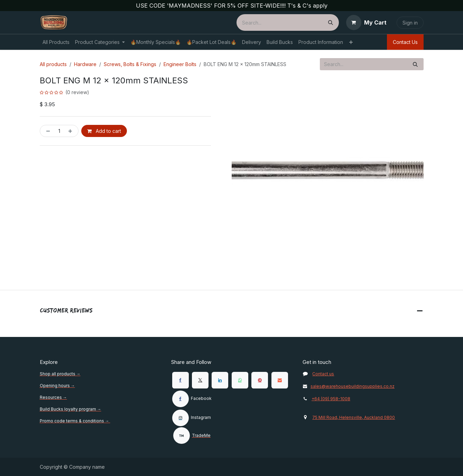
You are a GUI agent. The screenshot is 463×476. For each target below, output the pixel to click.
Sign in (410, 23)
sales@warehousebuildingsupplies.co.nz (349, 386)
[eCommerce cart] (366, 22)
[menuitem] (56, 42)
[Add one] (72, 131)
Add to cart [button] (104, 131)
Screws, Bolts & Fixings (130, 64)
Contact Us (405, 42)
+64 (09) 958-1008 (331, 399)
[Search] (331, 22)
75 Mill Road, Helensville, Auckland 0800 (354, 417)
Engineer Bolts (180, 64)
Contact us (323, 374)
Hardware (85, 64)
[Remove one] (47, 131)
